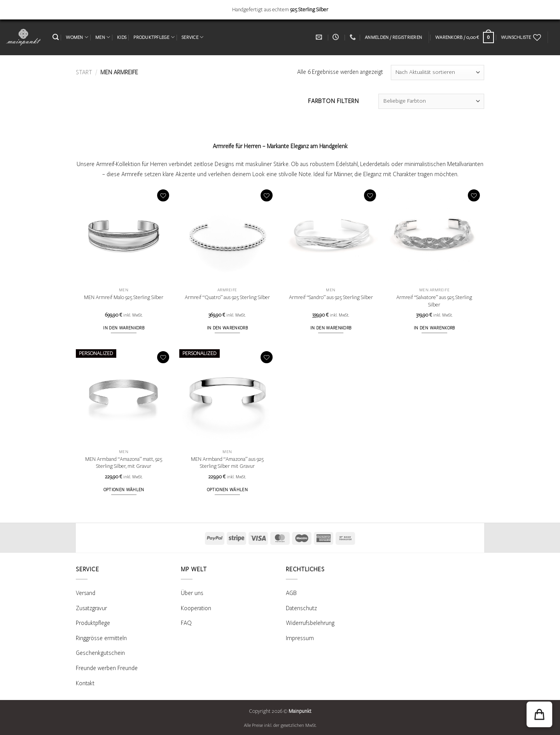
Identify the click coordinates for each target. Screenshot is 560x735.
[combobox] (431, 101)
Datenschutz (301, 608)
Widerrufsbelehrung (310, 623)
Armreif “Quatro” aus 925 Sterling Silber (227, 297)
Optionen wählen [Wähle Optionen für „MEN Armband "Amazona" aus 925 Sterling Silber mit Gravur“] (227, 490)
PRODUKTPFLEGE (154, 37)
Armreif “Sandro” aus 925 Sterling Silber (331, 297)
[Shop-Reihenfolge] (437, 73)
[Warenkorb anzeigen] (465, 38)
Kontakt (85, 683)
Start (84, 72)
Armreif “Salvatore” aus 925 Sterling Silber (434, 301)
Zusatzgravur (91, 608)
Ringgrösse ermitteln (101, 638)
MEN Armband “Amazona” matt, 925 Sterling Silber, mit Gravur (124, 463)
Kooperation (196, 608)
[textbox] (431, 101)
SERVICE (192, 37)
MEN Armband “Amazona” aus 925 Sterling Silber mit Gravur (227, 463)
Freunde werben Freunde (107, 668)
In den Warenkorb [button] (124, 328)
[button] (56, 37)
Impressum (300, 638)
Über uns (192, 593)
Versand (86, 593)
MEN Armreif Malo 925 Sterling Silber (124, 297)
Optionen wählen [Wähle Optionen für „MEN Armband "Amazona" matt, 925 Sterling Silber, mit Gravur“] (124, 490)
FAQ (186, 623)
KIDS (122, 37)
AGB (291, 593)
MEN (103, 37)
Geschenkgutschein (100, 653)
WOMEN (77, 37)
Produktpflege (93, 623)
